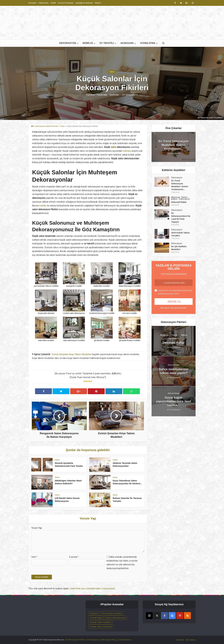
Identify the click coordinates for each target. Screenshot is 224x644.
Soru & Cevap (174, 365)
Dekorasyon (177, 178)
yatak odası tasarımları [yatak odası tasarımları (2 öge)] (102, 627)
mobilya (127, 151)
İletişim (98, 3)
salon (113, 147)
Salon (112, 72)
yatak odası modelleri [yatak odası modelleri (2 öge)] (101, 622)
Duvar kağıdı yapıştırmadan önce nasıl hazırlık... (174, 401)
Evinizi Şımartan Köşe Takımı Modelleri (72, 354)
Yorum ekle (102, 95)
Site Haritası (191, 640)
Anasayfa (32, 3)
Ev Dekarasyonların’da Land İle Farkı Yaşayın (181, 217)
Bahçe (184, 197)
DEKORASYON (68, 43)
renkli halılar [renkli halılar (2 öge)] (97, 618)
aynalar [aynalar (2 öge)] (95, 613)
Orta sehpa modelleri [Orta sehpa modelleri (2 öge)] (112, 613)
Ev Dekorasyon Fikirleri (75, 640)
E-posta (74, 557)
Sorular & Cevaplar (66, 3)
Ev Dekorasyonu (93, 640)
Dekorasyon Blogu (109, 640)
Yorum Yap (37, 528)
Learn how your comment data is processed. (92, 588)
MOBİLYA (88, 43)
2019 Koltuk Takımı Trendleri (180, 234)
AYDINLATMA (148, 43)
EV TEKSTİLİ (107, 43)
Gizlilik (53, 3)
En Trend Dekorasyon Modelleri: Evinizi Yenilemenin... (174, 145)
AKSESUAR (127, 43)
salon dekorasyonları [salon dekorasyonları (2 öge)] (116, 618)
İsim (34, 557)
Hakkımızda (43, 3)
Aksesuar (176, 197)
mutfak (43, 206)
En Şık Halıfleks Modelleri (179, 248)
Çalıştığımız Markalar (84, 3)
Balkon (174, 199)
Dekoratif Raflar (179, 202)
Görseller (180, 640)
